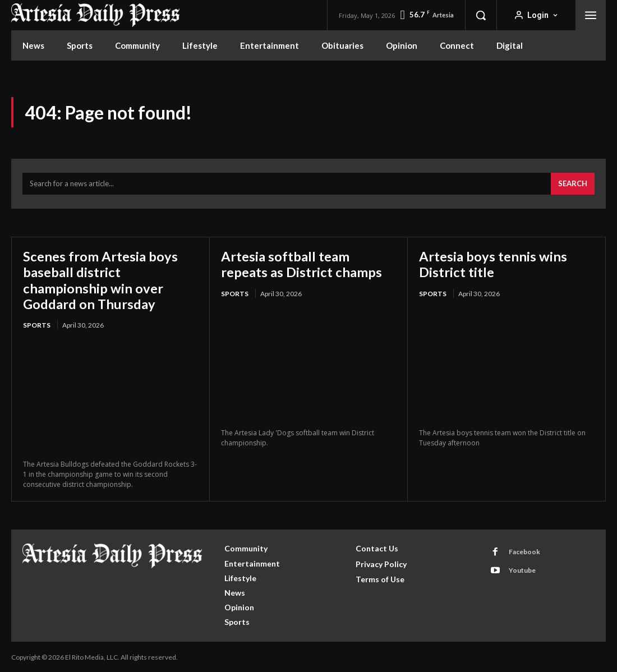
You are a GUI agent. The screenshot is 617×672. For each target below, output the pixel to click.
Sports (37, 324)
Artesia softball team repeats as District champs (301, 264)
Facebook (524, 551)
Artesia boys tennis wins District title (493, 264)
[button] (481, 15)
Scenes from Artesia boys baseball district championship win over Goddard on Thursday (100, 279)
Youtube (522, 569)
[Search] (573, 184)
